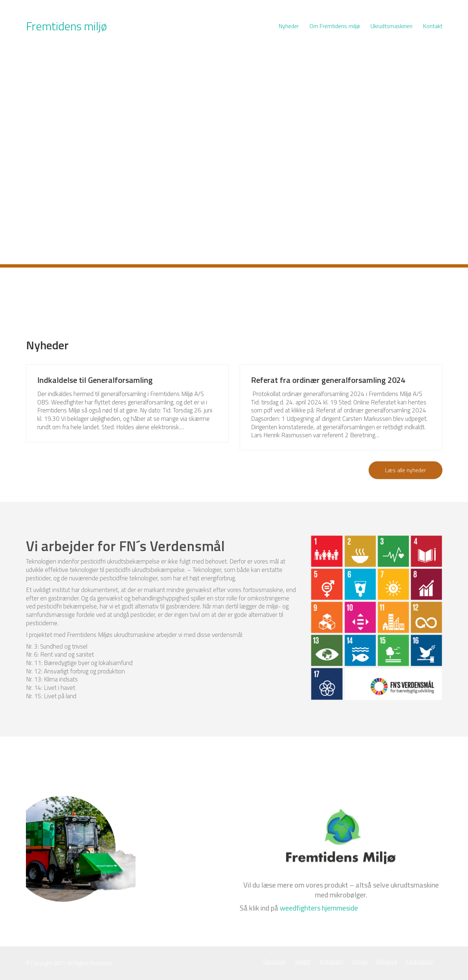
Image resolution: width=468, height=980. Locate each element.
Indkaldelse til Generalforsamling (95, 380)
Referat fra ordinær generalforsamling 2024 (328, 380)
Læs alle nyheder (406, 470)
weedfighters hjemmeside (319, 952)
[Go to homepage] (66, 26)
